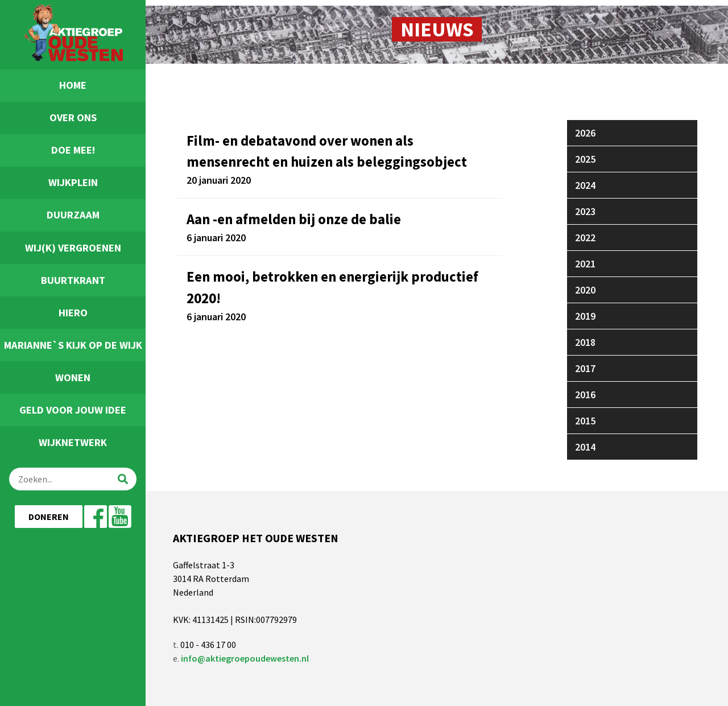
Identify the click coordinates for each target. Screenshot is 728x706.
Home (73, 85)
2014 (585, 447)
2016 (585, 395)
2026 (585, 133)
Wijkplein (73, 182)
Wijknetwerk (73, 442)
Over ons (73, 117)
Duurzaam (73, 215)
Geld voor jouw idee (73, 410)
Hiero (73, 313)
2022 (585, 238)
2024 (585, 185)
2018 (585, 342)
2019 (585, 316)
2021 (585, 264)
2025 (585, 159)
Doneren (49, 517)
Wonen (73, 377)
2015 (585, 421)
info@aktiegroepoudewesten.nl (245, 658)
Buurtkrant (73, 280)
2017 (585, 368)
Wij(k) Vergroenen (73, 248)
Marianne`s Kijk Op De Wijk (73, 345)
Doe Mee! (73, 150)
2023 (585, 211)
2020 (585, 290)
